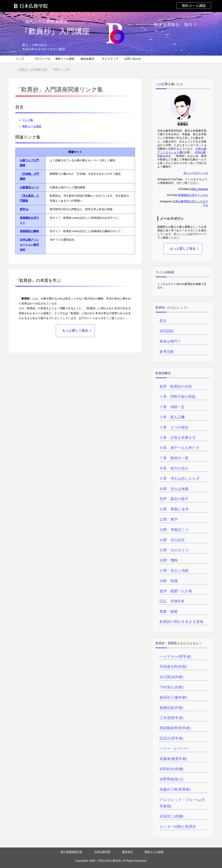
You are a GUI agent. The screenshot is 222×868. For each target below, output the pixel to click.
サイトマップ (110, 59)
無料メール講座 (194, 6)
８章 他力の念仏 (174, 468)
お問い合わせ (133, 59)
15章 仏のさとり (174, 550)
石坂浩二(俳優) (171, 816)
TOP (32, 70)
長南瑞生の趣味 (29, 231)
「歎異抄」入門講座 (55, 31)
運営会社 (127, 852)
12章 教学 (169, 519)
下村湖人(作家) (171, 687)
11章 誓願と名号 (174, 509)
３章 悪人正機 (172, 417)
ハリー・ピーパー (174, 749)
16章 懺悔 (169, 560)
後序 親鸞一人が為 (176, 591)
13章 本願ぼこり (174, 530)
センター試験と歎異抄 (178, 827)
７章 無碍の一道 (174, 458)
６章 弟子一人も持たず (179, 448)
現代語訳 (167, 331)
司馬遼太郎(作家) (173, 667)
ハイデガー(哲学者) (175, 657)
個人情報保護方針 (72, 852)
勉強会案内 (87, 59)
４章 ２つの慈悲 (174, 427)
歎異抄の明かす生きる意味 (181, 622)
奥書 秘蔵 (168, 611)
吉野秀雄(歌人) (171, 779)
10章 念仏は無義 (174, 489)
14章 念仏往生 (172, 540)
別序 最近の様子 (174, 499)
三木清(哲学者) (171, 718)
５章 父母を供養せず (178, 438)
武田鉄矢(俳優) (171, 769)
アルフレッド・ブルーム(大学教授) (182, 803)
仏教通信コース (29, 187)
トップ (20, 59)
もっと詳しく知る (75, 331)
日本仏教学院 (102, 852)
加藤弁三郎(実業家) (175, 789)
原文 (163, 321)
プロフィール (42, 59)
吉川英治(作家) (171, 677)
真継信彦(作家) (171, 708)
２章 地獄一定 (172, 407)
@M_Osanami (200, 189)
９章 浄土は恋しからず (180, 478)
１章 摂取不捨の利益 (178, 397)
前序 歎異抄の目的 (176, 386)
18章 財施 (169, 581)
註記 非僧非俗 (172, 601)
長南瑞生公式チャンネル (193, 195)
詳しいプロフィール (196, 173)
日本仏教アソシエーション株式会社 (29, 245)
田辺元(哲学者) (171, 738)
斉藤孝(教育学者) (173, 759)
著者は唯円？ (170, 341)
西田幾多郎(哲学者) (175, 728)
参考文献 (167, 352)
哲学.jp (24, 209)
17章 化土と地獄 (174, 570)
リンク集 (28, 120)
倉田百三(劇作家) (173, 697)
